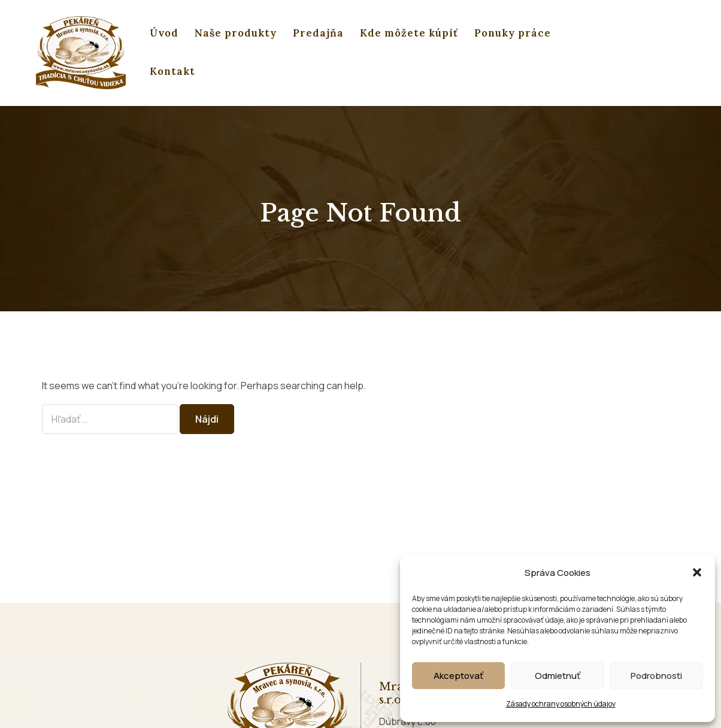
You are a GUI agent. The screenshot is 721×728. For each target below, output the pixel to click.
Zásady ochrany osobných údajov (561, 704)
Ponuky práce (513, 33)
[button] (697, 572)
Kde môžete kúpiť (409, 33)
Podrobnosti (656, 676)
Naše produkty (236, 33)
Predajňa (318, 33)
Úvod (164, 33)
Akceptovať (458, 676)
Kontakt (172, 71)
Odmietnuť (558, 676)
